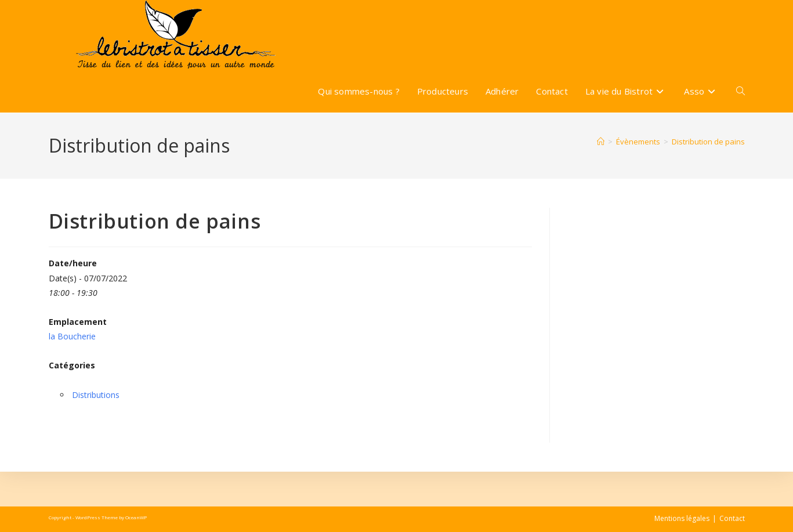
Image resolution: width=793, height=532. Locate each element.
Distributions (96, 395)
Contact (732, 518)
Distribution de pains (708, 142)
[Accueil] (601, 142)
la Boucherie (72, 336)
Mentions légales (682, 518)
